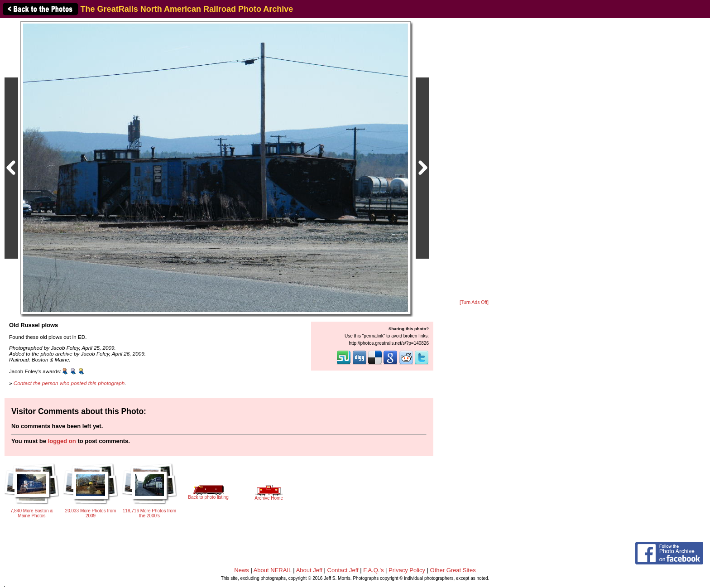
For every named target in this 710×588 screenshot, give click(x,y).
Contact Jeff (343, 570)
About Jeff (309, 570)
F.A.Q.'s (373, 570)
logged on (62, 441)
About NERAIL (273, 570)
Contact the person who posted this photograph (69, 383)
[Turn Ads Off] (474, 302)
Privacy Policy (407, 570)
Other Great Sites (453, 570)
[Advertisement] (474, 159)
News (242, 570)
